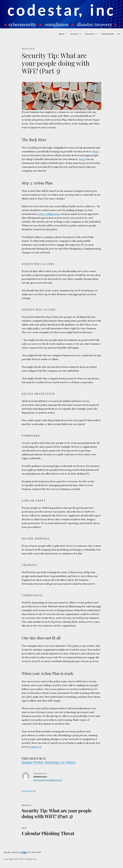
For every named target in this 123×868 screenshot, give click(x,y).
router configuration (48, 214)
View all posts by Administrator (48, 780)
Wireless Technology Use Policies (54, 762)
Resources (90, 34)
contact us (36, 747)
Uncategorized (30, 791)
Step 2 (82, 159)
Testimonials (108, 34)
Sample (27, 762)
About (61, 34)
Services (75, 34)
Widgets (118, 36)
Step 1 (96, 152)
